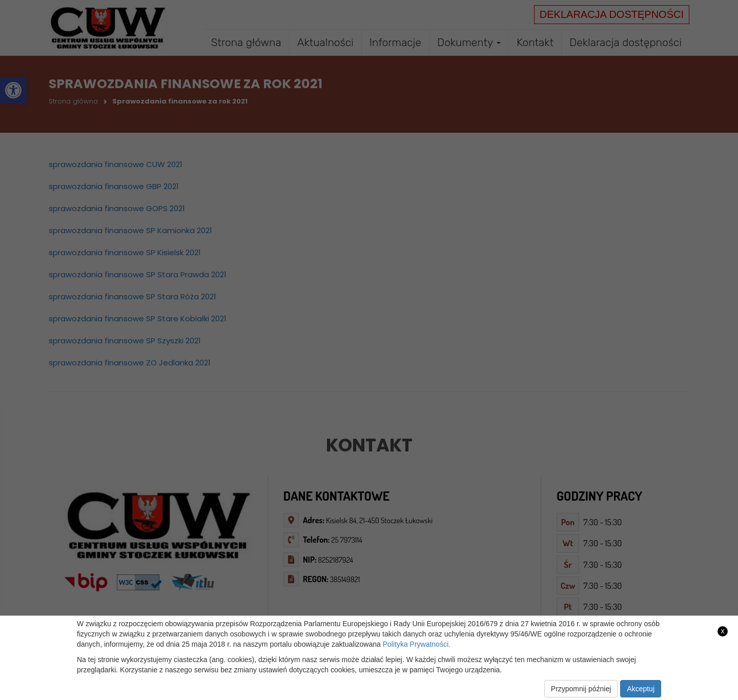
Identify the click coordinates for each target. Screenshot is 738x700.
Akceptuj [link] (641, 689)
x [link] (723, 631)
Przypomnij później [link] (581, 689)
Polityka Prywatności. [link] (417, 644)
